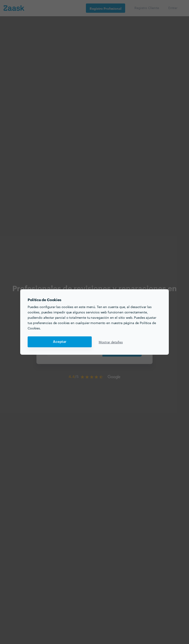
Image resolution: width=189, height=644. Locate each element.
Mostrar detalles (111, 342)
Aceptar (60, 342)
